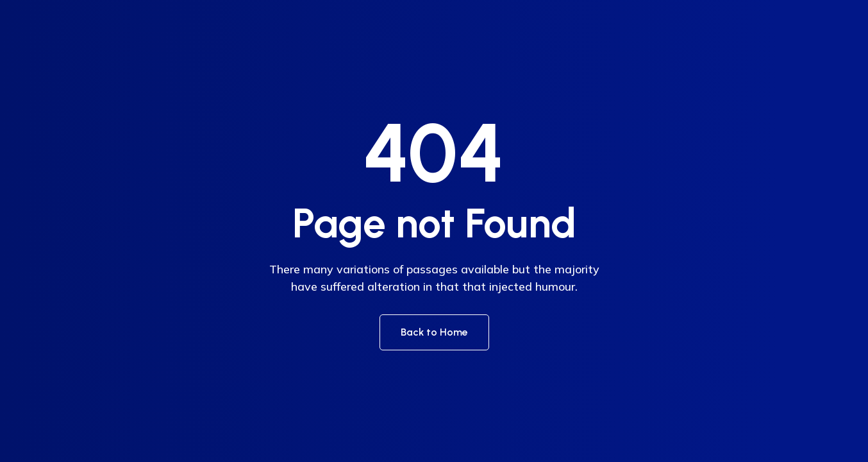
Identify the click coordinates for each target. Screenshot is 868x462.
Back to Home (434, 332)
